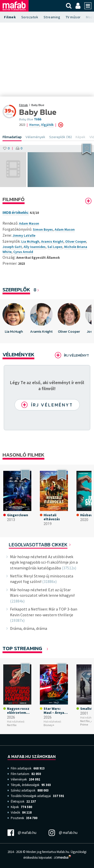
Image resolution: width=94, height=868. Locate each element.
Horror (34, 125)
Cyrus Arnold (23, 252)
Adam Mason (65, 229)
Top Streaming (22, 648)
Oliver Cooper (76, 241)
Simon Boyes (43, 229)
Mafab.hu (63, 852)
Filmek (10, 17)
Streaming (52, 17)
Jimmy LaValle (24, 235)
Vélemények (18, 354)
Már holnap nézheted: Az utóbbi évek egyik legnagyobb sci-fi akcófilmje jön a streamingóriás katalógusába (44, 562)
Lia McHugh (30, 241)
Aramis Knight (52, 241)
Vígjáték (47, 125)
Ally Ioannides (35, 247)
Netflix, (85, 721)
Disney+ (49, 725)
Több (38, 119)
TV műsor (73, 17)
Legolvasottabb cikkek (38, 545)
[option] (14, 321)
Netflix (12, 725)
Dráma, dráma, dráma (29, 628)
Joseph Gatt (12, 247)
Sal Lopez (55, 247)
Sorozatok (30, 17)
